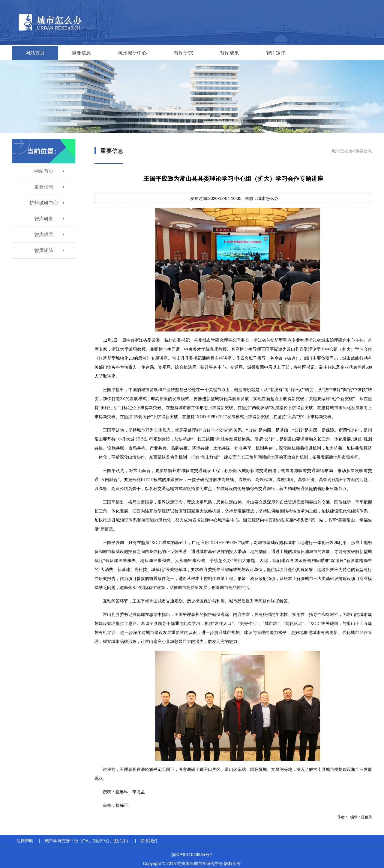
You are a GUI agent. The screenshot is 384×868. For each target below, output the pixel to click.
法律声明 (25, 841)
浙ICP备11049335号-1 (192, 855)
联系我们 (149, 841)
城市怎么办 (342, 151)
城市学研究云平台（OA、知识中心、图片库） (88, 841)
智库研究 (183, 53)
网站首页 (35, 53)
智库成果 (229, 53)
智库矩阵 (276, 53)
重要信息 (81, 53)
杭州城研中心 (132, 53)
